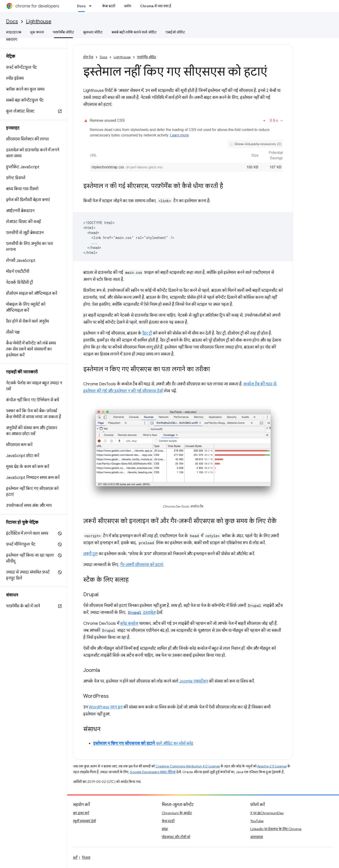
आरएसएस (257, 837)
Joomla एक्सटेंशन (194, 681)
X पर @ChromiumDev (267, 813)
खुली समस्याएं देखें (84, 821)
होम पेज (88, 57)
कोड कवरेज (129, 624)
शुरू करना (37, 32)
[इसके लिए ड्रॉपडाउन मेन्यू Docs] (92, 6)
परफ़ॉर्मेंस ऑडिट (147, 57)
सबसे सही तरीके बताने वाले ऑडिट (134, 32)
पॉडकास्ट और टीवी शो (176, 837)
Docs (12, 22)
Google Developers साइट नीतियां (153, 772)
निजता (86, 858)
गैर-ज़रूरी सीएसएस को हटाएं (142, 565)
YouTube (257, 821)
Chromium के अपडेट (177, 813)
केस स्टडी (109, 6)
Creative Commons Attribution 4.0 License (188, 766)
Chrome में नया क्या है (156, 6)
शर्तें (75, 858)
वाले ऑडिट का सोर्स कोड (143, 744)
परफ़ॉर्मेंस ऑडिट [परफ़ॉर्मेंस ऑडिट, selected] (63, 32)
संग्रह (165, 829)
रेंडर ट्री (147, 333)
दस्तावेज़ (141, 613)
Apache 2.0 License (272, 766)
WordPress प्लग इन (106, 707)
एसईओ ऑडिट (175, 32)
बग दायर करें (81, 813)
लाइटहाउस (14, 32)
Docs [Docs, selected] (81, 6)
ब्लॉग (128, 6)
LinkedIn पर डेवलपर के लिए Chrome (276, 829)
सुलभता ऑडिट (93, 32)
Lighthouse (39, 22)
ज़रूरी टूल (90, 554)
